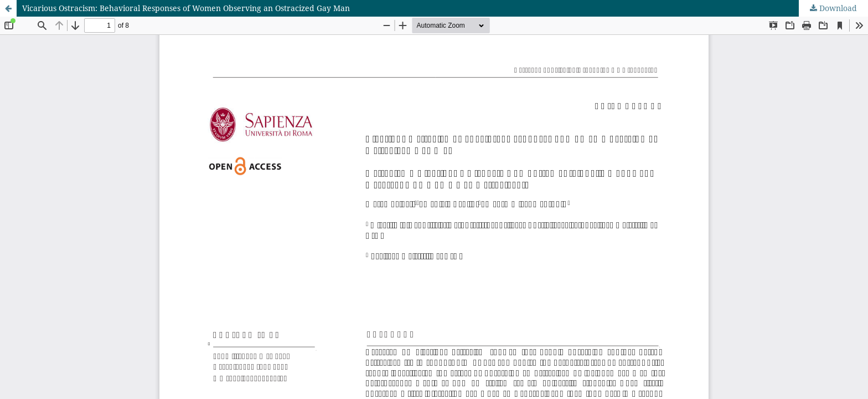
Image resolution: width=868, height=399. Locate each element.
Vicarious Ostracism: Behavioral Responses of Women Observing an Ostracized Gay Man (186, 8)
